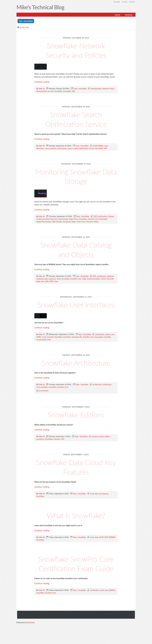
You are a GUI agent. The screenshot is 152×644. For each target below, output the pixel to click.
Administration (96, 89)
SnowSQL (107, 347)
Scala (44, 347)
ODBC (39, 347)
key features (104, 503)
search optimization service (84, 148)
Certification (102, 217)
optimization (62, 148)
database (110, 276)
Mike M (42, 89)
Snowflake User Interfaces (76, 309)
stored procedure (93, 279)
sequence (52, 279)
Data (75, 89)
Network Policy (108, 89)
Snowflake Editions (76, 424)
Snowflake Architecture (76, 372)
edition (107, 446)
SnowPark (67, 347)
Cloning (111, 217)
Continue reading (42, 82)
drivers (108, 344)
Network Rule (42, 91)
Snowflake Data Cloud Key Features (76, 476)
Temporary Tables (69, 222)
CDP (95, 217)
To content (116, 2)
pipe (46, 279)
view (56, 281)
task (42, 281)
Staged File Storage (44, 222)
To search (132, 2)
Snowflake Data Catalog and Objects (76, 249)
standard (57, 449)
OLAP (101, 547)
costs (106, 146)
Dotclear (31, 641)
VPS (63, 449)
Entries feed (24, 27)
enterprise (40, 449)
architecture (97, 394)
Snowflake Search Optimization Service (76, 119)
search (70, 148)
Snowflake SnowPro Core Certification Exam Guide (76, 578)
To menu (124, 2)
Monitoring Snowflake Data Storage (76, 176)
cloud (92, 503)
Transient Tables (92, 222)
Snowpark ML (77, 347)
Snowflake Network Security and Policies (76, 50)
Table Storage (57, 222)
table (38, 281)
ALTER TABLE (98, 146)
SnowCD (50, 347)
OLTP (106, 547)
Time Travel (81, 222)
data (97, 503)
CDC (94, 276)
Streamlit (110, 279)
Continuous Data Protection (47, 219)
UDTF (51, 281)
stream (103, 279)
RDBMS (112, 547)
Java (113, 344)
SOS (105, 148)
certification (102, 276)
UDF (47, 281)
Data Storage (63, 219)
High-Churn (74, 219)
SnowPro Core (93, 219)
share (59, 279)
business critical (98, 446)
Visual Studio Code (44, 349)
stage (84, 279)
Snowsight (67, 91)
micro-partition (51, 148)
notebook (40, 279)
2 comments (44, 400)
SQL (74, 91)
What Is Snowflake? (76, 525)
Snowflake (83, 89)
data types (40, 148)
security (51, 91)
